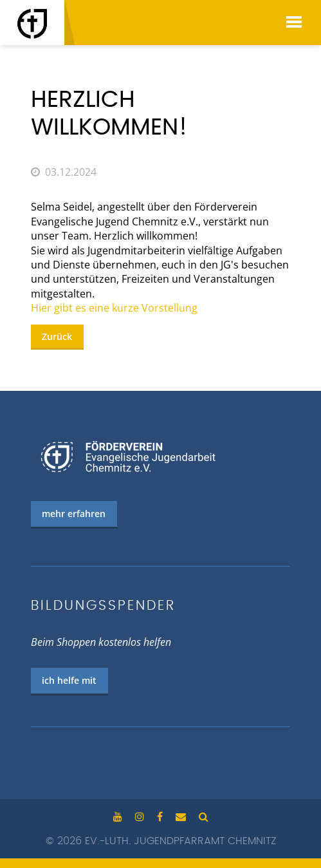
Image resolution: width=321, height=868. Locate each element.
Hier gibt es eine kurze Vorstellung (114, 308)
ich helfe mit (69, 680)
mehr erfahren (74, 514)
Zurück (57, 336)
